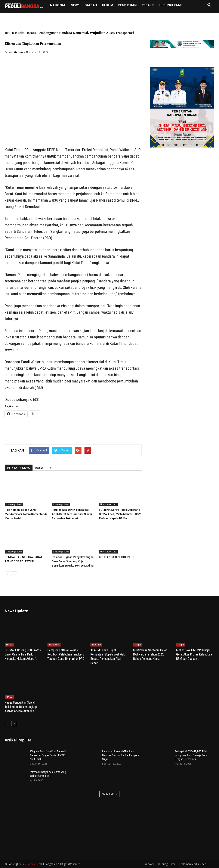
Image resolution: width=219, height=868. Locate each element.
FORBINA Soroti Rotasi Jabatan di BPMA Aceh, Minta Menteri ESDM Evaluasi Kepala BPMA (120, 514)
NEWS (75, 5)
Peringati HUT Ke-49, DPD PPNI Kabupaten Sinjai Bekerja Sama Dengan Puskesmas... (191, 755)
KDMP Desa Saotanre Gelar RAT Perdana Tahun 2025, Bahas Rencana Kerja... (150, 654)
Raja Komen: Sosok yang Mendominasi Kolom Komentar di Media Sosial (26, 514)
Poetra (31, 864)
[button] (209, 5)
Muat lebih (110, 794)
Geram (18, 52)
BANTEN (96, 645)
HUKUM (108, 5)
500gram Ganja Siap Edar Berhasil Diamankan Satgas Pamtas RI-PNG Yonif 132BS (48, 755)
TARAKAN (54, 645)
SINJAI (9, 645)
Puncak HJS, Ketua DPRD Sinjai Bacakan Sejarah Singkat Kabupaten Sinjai (121, 755)
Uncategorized (14, 504)
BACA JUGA (43, 468)
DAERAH (91, 5)
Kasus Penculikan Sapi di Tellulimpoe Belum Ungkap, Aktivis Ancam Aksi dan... (21, 707)
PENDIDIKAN (127, 5)
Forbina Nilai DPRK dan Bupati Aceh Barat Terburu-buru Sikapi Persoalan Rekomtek (72, 514)
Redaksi (148, 5)
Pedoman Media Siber (192, 864)
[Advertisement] (73, 136)
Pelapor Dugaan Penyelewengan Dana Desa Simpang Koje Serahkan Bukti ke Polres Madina (73, 561)
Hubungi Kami (170, 5)
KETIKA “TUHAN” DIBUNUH (116, 557)
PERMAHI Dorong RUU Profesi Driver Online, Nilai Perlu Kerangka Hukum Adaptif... (23, 654)
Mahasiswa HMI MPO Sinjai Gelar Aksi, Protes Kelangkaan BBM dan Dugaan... (195, 654)
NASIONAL (58, 5)
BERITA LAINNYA (19, 468)
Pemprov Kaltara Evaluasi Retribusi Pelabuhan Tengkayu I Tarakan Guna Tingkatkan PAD (66, 654)
